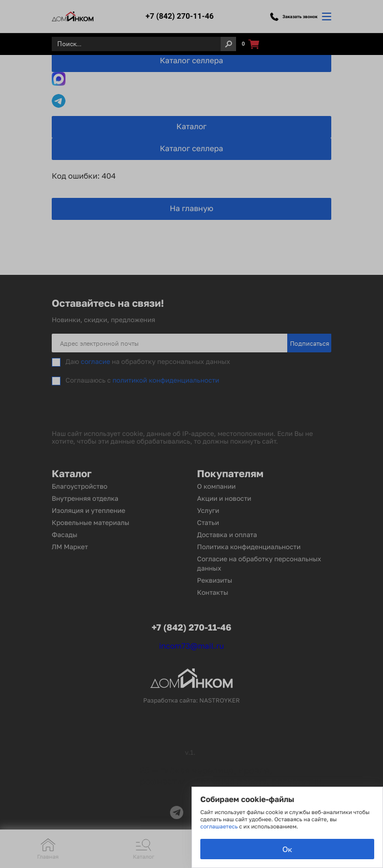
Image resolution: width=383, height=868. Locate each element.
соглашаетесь (220, 827)
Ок (287, 849)
